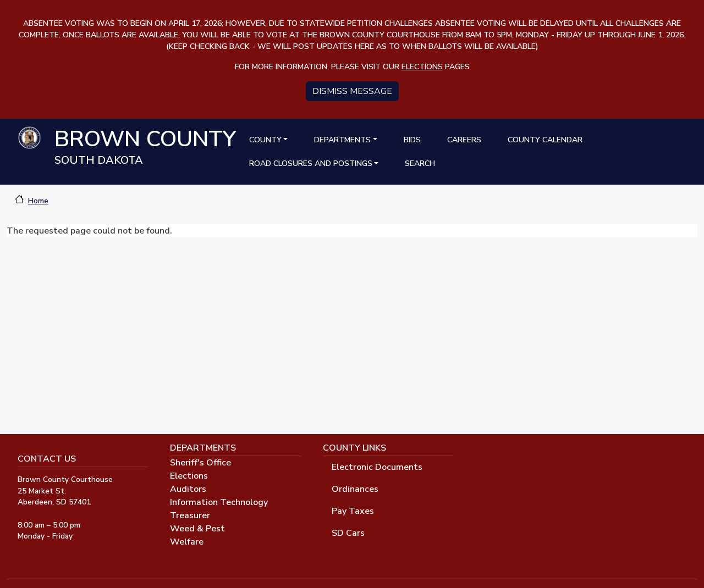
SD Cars (348, 533)
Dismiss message (352, 91)
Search (420, 163)
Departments (342, 140)
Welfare (187, 542)
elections (422, 67)
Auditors (188, 489)
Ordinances (355, 489)
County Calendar (545, 140)
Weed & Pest (197, 529)
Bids (412, 140)
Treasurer (190, 515)
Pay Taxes (353, 511)
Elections (189, 476)
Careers (464, 140)
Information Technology (219, 502)
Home (38, 201)
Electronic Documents (377, 467)
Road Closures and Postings (311, 163)
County (265, 140)
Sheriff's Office (200, 463)
